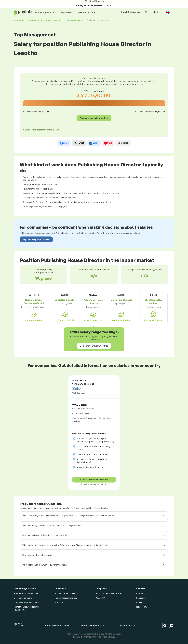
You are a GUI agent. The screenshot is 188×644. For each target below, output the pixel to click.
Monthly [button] (157, 12)
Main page (19, 20)
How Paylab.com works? (66, 598)
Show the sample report (92, 484)
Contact (140, 593)
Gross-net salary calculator (27, 602)
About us (59, 602)
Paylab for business (131, 12)
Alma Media (103, 637)
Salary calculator (66, 12)
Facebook (141, 598)
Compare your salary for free (94, 118)
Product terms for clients (67, 593)
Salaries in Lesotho (45, 20)
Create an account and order (94, 480)
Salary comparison (87, 12)
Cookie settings (128, 625)
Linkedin (140, 602)
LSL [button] (146, 12)
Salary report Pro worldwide (109, 593)
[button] (169, 12)
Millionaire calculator (24, 598)
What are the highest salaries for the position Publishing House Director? (54, 526)
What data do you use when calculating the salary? (45, 565)
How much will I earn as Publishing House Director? (45, 535)
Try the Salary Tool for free (36, 239)
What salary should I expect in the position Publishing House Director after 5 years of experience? (65, 545)
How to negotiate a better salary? (37, 555)
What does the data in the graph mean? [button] (41, 130)
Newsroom (141, 607)
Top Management (74, 20)
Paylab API (100, 598)
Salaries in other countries (26, 593)
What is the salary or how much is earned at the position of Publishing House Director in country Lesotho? (69, 516)
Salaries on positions (44, 12)
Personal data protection (93, 625)
